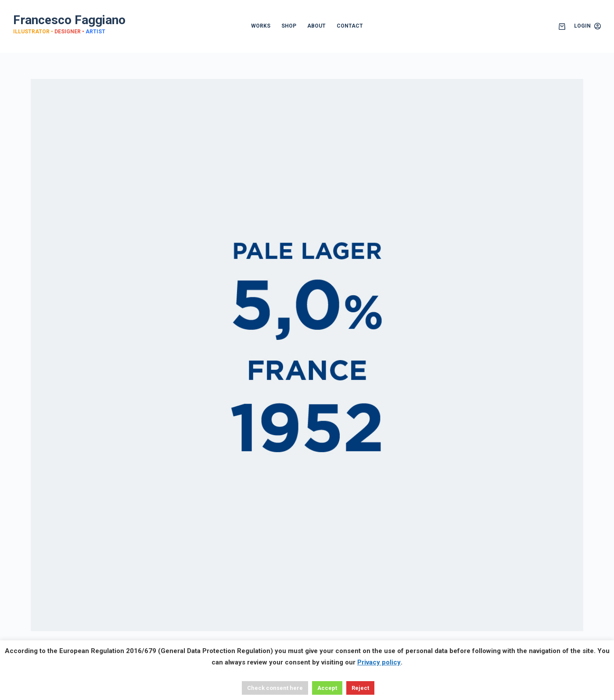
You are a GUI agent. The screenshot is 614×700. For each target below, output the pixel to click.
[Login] (587, 26)
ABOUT (316, 26)
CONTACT (350, 26)
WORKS (261, 26)
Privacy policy (379, 662)
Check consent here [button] (275, 688)
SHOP (289, 26)
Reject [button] (360, 688)
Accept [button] (327, 688)
